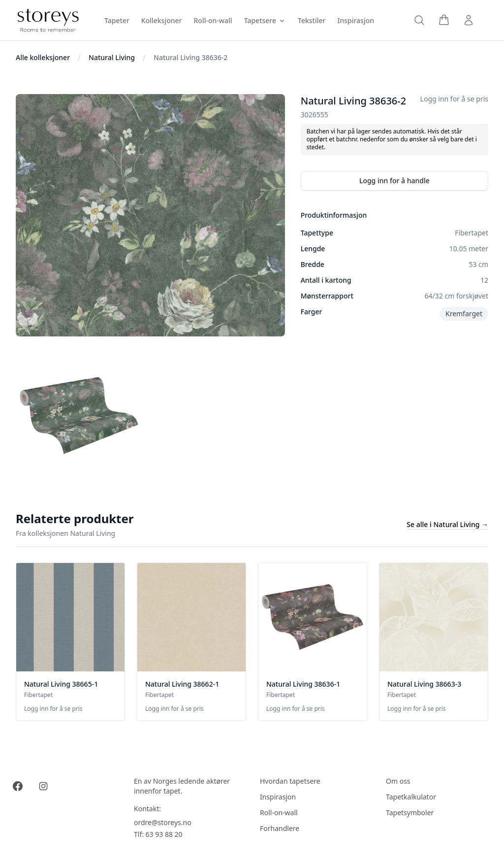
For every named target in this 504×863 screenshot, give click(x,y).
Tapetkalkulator (411, 797)
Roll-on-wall (279, 813)
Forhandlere (280, 828)
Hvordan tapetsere (290, 781)
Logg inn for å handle (394, 181)
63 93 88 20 (164, 834)
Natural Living (112, 57)
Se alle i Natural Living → (447, 524)
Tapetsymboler (410, 813)
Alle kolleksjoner (43, 57)
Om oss (398, 781)
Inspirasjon (278, 797)
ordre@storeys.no (163, 822)
